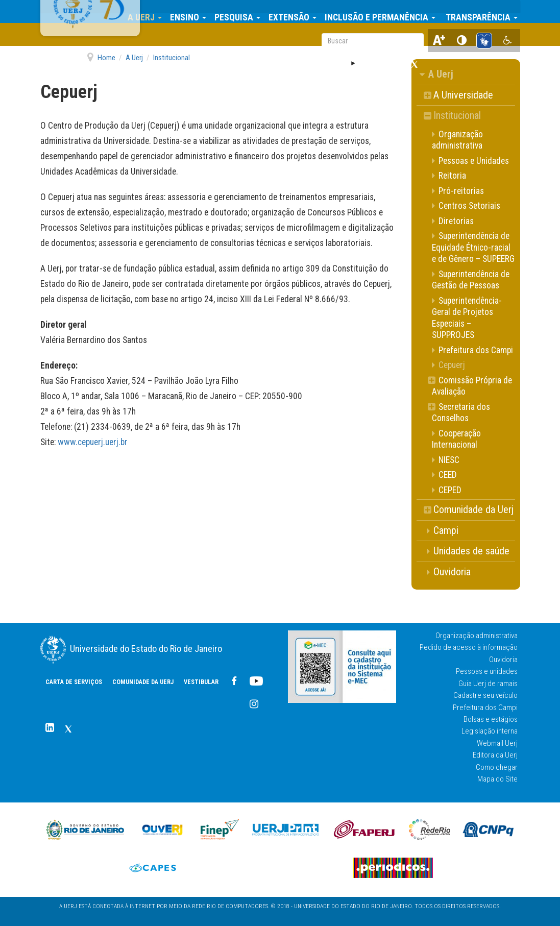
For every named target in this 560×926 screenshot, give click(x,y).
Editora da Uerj (495, 755)
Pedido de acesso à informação (469, 647)
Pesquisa (244, 11)
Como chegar (497, 767)
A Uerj (151, 11)
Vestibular (252, 36)
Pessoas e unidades (487, 671)
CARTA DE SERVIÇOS (74, 682)
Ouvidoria (503, 660)
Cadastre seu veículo (485, 695)
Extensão (299, 11)
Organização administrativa (477, 636)
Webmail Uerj (497, 743)
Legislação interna (490, 731)
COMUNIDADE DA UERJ (193, 36)
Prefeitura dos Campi (485, 708)
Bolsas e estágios (491, 719)
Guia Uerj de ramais (488, 684)
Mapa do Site (497, 779)
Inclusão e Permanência (386, 11)
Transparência (487, 11)
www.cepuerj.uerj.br (93, 442)
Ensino (194, 11)
